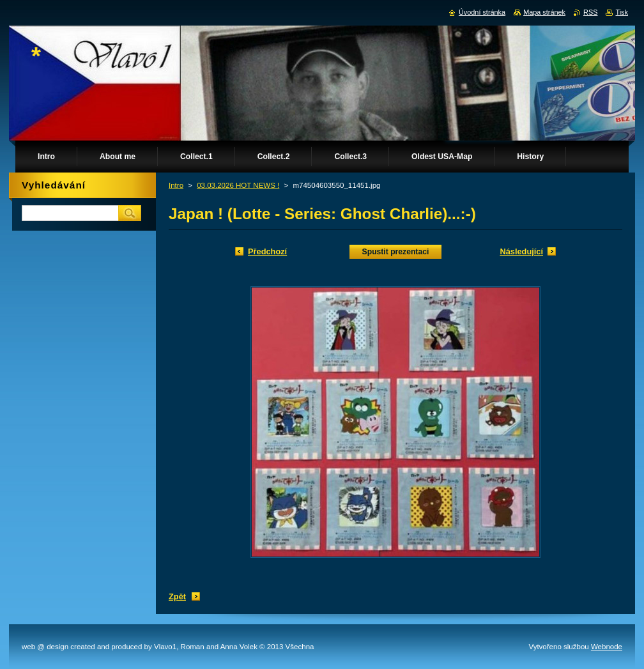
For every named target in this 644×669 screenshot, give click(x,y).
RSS (590, 12)
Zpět (177, 596)
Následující (521, 251)
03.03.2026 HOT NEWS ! (238, 185)
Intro (176, 185)
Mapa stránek (544, 12)
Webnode (607, 647)
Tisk (622, 12)
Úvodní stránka (482, 12)
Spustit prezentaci (396, 252)
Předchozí (267, 251)
